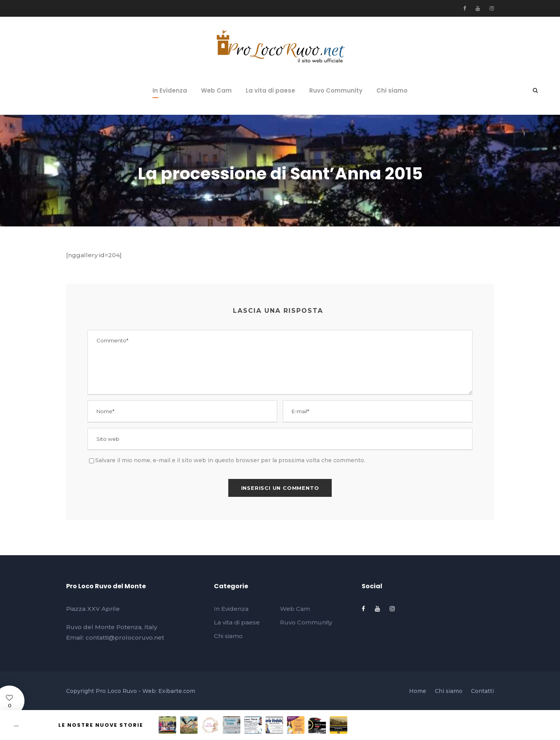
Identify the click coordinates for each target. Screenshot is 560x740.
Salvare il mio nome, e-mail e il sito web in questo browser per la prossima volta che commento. (230, 460)
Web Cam (216, 90)
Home (418, 691)
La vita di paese (270, 90)
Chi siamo (392, 90)
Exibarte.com (177, 691)
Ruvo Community (336, 90)
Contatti (482, 691)
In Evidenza (170, 90)
